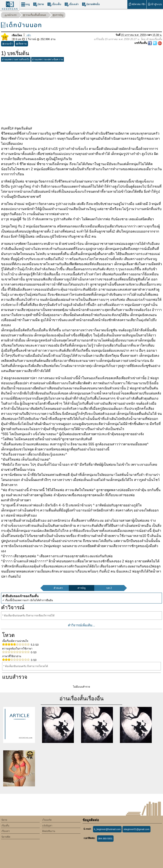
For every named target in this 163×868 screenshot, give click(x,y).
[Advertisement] (81, 93)
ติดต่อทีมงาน (49, 831)
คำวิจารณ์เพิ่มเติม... (81, 625)
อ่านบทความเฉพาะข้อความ (48, 59)
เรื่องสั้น (54, 4)
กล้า (27, 35)
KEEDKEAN (10, 9)
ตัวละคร (58, 588)
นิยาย (39, 4)
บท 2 (109, 588)
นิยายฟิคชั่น (91, 4)
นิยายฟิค (6, 837)
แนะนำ (8, 44)
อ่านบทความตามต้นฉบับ (16, 59)
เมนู (25, 4)
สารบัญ (58, 16)
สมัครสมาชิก (137, 4)
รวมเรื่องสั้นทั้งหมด (34, 16)
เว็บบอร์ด (47, 820)
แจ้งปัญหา (47, 826)
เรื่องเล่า (72, 4)
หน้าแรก (11, 16)
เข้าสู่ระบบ (155, 4)
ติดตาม (21, 44)
